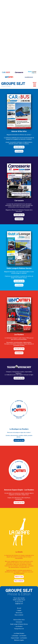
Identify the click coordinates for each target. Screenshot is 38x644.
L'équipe (19, 610)
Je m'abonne (19, 151)
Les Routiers (19, 626)
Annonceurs (19, 613)
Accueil (19, 608)
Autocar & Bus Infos (19, 620)
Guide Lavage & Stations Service (19, 624)
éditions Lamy (19, 577)
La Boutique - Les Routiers (19, 636)
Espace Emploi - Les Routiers (19, 638)
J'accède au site (19, 147)
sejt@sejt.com (19, 604)
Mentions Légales (19, 640)
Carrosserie (19, 622)
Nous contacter (19, 581)
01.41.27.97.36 (19, 602)
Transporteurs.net (19, 629)
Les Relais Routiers (19, 633)
